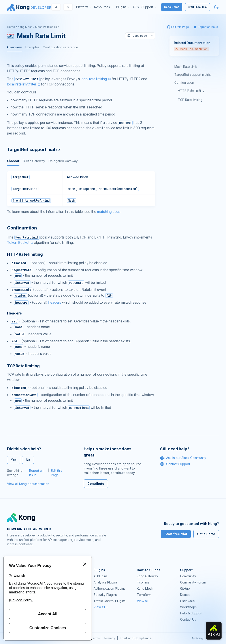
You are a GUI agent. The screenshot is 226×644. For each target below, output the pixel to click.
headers (55, 302)
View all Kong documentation (28, 484)
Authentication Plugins (109, 588)
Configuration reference (60, 47)
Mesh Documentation (191, 49)
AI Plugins (101, 576)
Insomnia (143, 582)
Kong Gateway (147, 576)
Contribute (96, 484)
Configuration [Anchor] (22, 228)
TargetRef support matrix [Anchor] (34, 150)
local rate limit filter (22, 84)
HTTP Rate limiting (191, 90)
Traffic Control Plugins (110, 601)
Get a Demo (172, 7)
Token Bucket (18, 242)
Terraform (144, 595)
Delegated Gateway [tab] (63, 161)
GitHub (185, 588)
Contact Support (175, 464)
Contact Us (188, 619)
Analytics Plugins (106, 582)
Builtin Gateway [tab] (34, 161)
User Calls (187, 601)
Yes (14, 460)
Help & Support (191, 613)
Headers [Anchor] (14, 313)
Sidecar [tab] (13, 161)
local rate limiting (94, 79)
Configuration (184, 82)
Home (11, 27)
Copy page (137, 36)
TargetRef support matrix (193, 75)
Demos (185, 595)
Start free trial (176, 534)
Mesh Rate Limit (186, 67)
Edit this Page (56, 473)
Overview (14, 47)
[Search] (56, 7)
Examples (32, 47)
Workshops (188, 607)
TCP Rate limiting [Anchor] (23, 366)
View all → (101, 607)
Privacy (110, 638)
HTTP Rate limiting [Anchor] (25, 254)
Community (188, 576)
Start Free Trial (198, 7)
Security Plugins (105, 595)
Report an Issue (36, 473)
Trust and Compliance (136, 638)
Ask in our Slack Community (183, 458)
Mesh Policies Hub (47, 27)
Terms (95, 638)
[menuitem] (84, 7)
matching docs (109, 212)
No (28, 460)
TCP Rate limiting (190, 100)
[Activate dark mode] (216, 7)
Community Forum (193, 582)
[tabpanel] (81, 189)
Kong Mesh (25, 27)
